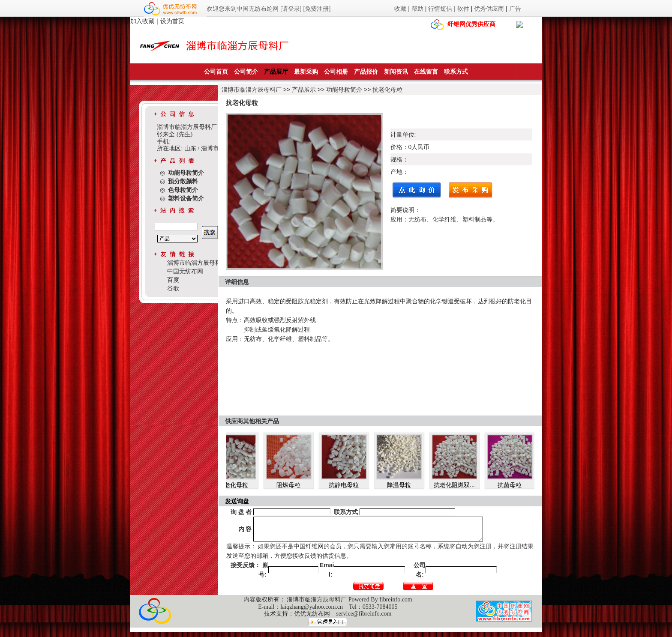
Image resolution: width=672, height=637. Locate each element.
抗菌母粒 (514, 485)
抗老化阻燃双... (459, 485)
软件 (463, 9)
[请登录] (291, 9)
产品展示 (304, 90)
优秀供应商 (489, 9)
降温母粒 (403, 485)
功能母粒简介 (344, 90)
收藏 (400, 9)
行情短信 (440, 9)
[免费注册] (317, 9)
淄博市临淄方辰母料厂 (252, 90)
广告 (515, 9)
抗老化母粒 (387, 90)
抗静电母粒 (348, 485)
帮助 (417, 9)
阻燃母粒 (293, 485)
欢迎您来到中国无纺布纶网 (243, 9)
